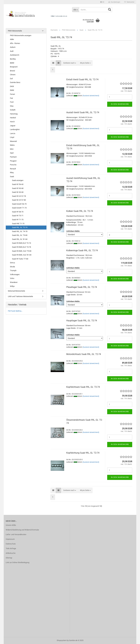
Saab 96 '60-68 (18, 192)
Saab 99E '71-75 (18, 224)
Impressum (10, 539)
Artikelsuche (11, 553)
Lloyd (12, 137)
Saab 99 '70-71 (18, 216)
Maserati (13, 141)
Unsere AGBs (11, 525)
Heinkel (13, 118)
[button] (102, 2)
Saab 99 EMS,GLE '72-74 (21, 243)
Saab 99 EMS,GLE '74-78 (21, 247)
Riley (12, 173)
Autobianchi (15, 55)
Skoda (12, 267)
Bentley (13, 59)
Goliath (13, 110)
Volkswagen (15, 274)
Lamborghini (15, 129)
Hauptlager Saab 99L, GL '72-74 (82, 321)
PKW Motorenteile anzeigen (21, 35)
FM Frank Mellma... (15, 311)
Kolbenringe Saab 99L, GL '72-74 (82, 250)
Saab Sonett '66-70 (19, 204)
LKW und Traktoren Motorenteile (20, 296)
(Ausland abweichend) (91, 96)
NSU (12, 149)
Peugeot (13, 161)
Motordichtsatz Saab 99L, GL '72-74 (84, 354)
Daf (11, 79)
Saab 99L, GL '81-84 (20, 239)
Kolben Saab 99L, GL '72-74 (80, 211)
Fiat (11, 98)
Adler (12, 39)
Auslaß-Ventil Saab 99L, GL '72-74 (83, 112)
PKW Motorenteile (15, 31)
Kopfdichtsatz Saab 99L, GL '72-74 (83, 387)
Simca (12, 263)
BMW (12, 63)
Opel (12, 153)
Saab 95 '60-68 (18, 188)
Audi (12, 51)
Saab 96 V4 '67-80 (19, 200)
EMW (12, 90)
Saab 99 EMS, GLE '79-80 (22, 251)
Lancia (13, 133)
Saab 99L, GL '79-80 (20, 235)
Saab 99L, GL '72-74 (20, 227)
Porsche (13, 165)
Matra (12, 145)
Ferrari (12, 94)
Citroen (13, 75)
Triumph (13, 270)
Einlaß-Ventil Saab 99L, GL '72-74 (82, 80)
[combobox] (70, 63)
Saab (12, 177)
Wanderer (14, 282)
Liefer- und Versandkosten (16, 534)
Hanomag (14, 114)
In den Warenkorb (120, 104)
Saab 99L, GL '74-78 (20, 231)
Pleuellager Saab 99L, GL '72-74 (82, 287)
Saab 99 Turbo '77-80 (20, 259)
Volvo (12, 278)
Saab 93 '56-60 (18, 184)
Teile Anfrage (11, 548)
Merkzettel (129, 2)
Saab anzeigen (18, 180)
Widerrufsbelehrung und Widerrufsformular (22, 530)
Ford (12, 102)
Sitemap (9, 558)
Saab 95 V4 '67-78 (19, 196)
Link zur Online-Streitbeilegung (17, 562)
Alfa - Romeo (15, 43)
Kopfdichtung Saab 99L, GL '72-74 (83, 453)
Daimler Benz (15, 82)
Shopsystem (62, 640)
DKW (12, 86)
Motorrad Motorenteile (16, 291)
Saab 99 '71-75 (18, 220)
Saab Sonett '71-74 (19, 208)
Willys (12, 286)
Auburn (13, 47)
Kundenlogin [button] (114, 2)
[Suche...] (75, 10)
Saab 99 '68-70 (18, 212)
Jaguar (13, 126)
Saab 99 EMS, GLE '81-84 (22, 255)
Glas (12, 106)
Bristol (12, 71)
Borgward (14, 67)
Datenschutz (11, 544)
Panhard (13, 157)
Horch (12, 122)
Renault (13, 169)
